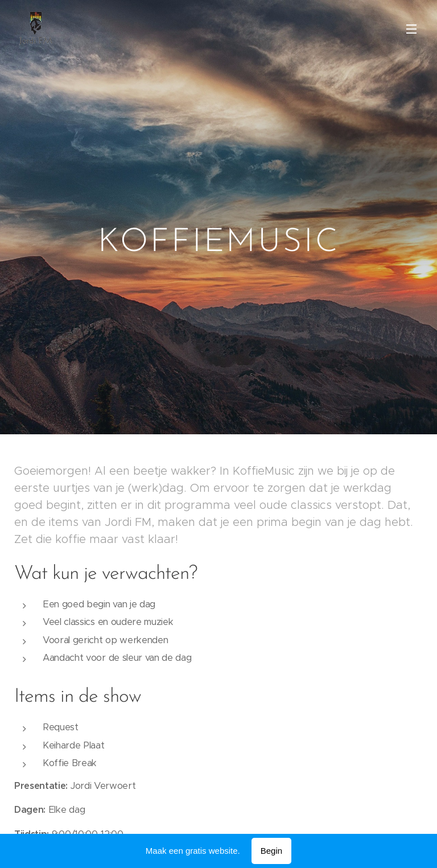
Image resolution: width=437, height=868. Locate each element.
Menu (411, 29)
